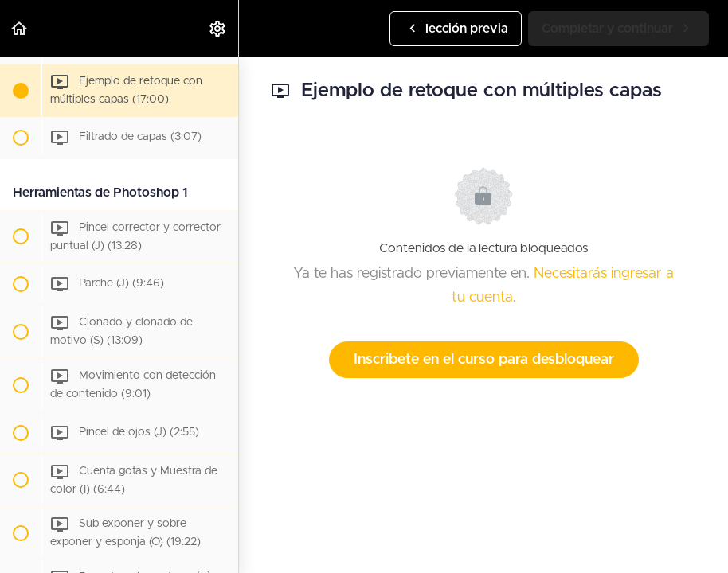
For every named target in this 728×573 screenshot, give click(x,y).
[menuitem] (218, 28)
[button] (20, 28)
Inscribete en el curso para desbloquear (484, 360)
